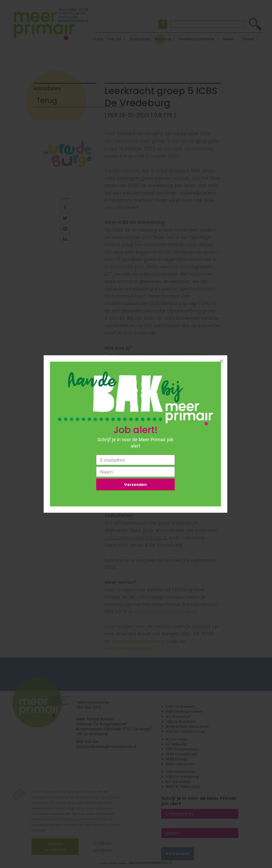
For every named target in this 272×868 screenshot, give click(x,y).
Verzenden (135, 485)
